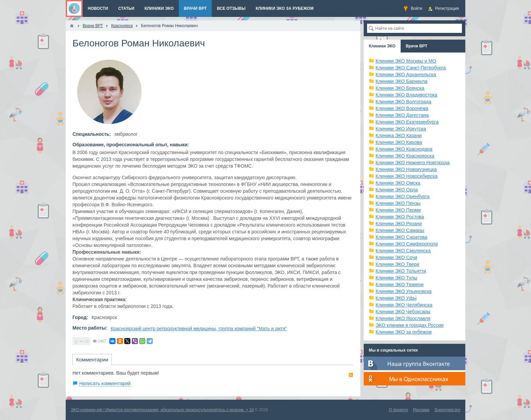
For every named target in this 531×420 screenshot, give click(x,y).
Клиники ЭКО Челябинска (404, 305)
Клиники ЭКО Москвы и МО (406, 61)
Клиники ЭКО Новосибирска (407, 176)
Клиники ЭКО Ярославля (403, 318)
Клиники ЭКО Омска (398, 183)
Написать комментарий (105, 383)
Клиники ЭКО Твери (397, 264)
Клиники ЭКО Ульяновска (403, 291)
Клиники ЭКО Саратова (401, 237)
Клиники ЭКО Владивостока (406, 95)
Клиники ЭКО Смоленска (403, 251)
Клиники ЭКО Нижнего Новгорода (413, 163)
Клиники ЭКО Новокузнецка (406, 169)
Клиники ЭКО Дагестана (402, 115)
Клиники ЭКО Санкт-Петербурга (411, 68)
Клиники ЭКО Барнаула (401, 81)
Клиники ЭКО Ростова (400, 217)
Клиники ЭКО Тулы (396, 278)
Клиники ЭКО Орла (397, 190)
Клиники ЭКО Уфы (396, 298)
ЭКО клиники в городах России (410, 325)
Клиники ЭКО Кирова (399, 142)
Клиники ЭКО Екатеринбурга (407, 122)
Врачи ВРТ (417, 46)
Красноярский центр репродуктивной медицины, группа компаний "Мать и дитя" (199, 329)
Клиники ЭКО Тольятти (401, 271)
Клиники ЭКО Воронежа (402, 108)
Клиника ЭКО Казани (399, 135)
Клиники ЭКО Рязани (399, 224)
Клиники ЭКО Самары (400, 230)
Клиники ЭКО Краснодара (404, 149)
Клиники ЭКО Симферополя (407, 244)
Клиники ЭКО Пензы (398, 203)
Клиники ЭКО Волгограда (403, 102)
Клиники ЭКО (382, 46)
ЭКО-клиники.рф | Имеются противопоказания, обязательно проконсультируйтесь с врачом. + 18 (162, 410)
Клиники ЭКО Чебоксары (403, 312)
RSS (351, 375)
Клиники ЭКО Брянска (400, 88)
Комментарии (92, 360)
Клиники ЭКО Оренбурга (403, 196)
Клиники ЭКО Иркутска (401, 129)
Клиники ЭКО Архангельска (406, 75)
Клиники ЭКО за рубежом (404, 332)
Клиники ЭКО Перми (398, 210)
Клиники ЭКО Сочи (396, 257)
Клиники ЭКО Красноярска (405, 156)
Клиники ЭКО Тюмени (400, 285)
